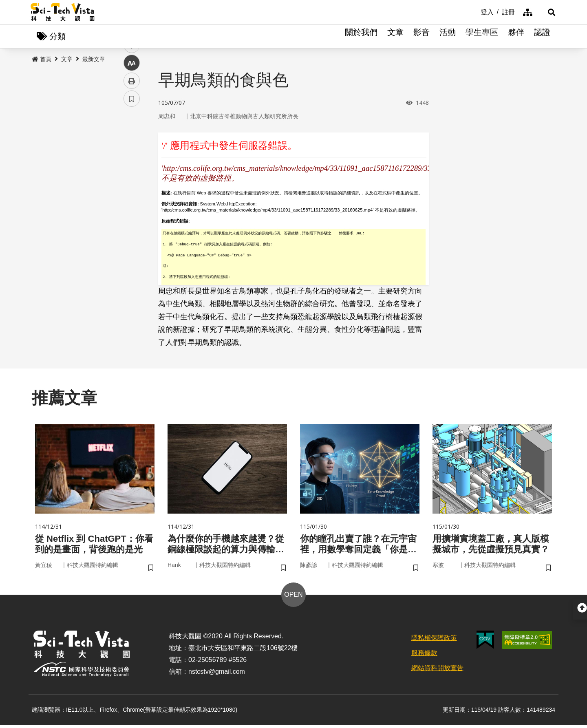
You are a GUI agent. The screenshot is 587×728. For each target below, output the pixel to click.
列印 (132, 227)
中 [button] (132, 210)
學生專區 (482, 37)
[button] (546, 12)
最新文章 (94, 60)
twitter (132, 174)
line (129, 192)
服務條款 (424, 656)
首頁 (42, 60)
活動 (448, 37)
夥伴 (516, 37)
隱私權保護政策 (434, 641)
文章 (395, 37)
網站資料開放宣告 (437, 671)
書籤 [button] (132, 245)
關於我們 (361, 37)
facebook (132, 156)
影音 (421, 37)
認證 (542, 37)
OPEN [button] (293, 598)
